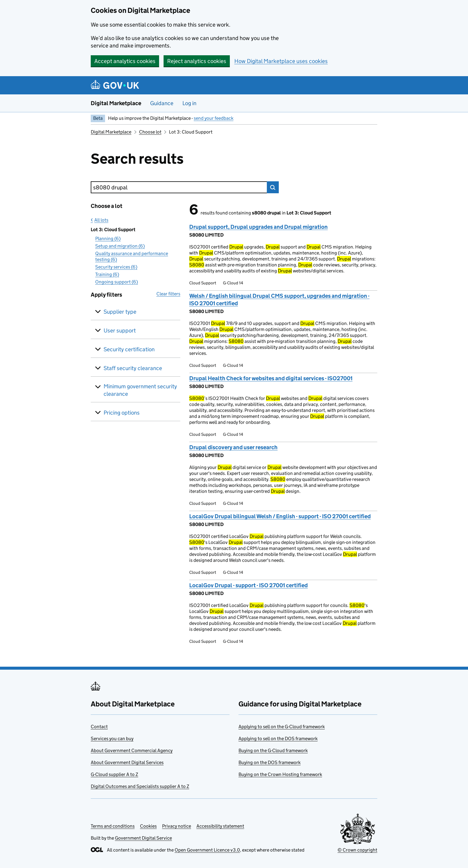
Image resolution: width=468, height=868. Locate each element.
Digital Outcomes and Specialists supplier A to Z (140, 786)
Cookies (148, 826)
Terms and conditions (113, 826)
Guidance (162, 103)
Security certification (129, 349)
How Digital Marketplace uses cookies (281, 61)
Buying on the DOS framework (270, 762)
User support (120, 331)
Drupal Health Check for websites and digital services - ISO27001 (271, 378)
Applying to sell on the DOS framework (278, 739)
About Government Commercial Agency (132, 750)
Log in (189, 103)
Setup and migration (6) (120, 246)
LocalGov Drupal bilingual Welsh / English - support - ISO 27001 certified (280, 516)
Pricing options (122, 413)
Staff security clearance (133, 368)
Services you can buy (112, 739)
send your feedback (214, 118)
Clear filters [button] (168, 294)
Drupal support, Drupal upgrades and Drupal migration (258, 227)
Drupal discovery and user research (233, 447)
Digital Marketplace (116, 103)
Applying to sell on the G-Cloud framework (282, 727)
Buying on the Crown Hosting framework (280, 774)
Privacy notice (177, 826)
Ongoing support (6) (117, 282)
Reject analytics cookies (197, 61)
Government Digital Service (143, 838)
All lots (101, 220)
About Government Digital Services (127, 762)
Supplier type (120, 312)
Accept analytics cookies (125, 61)
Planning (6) (108, 239)
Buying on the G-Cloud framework (273, 750)
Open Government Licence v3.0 (207, 850)
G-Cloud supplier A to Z (114, 774)
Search (273, 187)
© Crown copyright (357, 850)
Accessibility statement (220, 826)
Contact (99, 727)
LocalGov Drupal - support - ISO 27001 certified (248, 585)
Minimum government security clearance (140, 390)
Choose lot (150, 132)
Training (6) (107, 274)
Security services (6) (116, 267)
